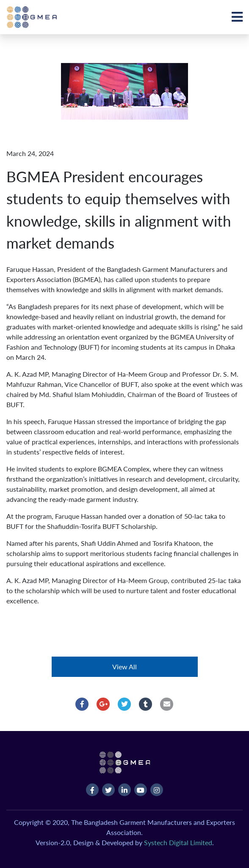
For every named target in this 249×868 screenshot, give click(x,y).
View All (125, 667)
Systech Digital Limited (178, 842)
